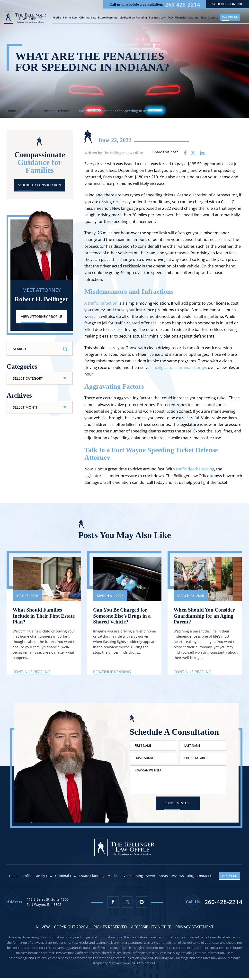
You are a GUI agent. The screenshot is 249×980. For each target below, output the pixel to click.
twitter (193, 153)
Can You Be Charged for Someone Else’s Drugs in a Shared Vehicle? (124, 616)
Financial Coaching (187, 18)
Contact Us (206, 878)
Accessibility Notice (152, 929)
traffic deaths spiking (195, 469)
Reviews (178, 878)
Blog (203, 18)
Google (142, 904)
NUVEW (43, 929)
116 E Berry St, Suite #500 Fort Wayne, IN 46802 (48, 904)
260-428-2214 (183, 4)
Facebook (112, 904)
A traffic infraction (101, 303)
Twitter (127, 904)
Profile (57, 18)
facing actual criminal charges (180, 367)
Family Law (70, 18)
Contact (213, 18)
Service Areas (157, 878)
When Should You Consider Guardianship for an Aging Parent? (205, 616)
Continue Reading (32, 672)
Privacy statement (194, 929)
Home (14, 878)
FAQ (170, 18)
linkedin (202, 153)
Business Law (157, 18)
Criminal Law (88, 18)
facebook (185, 153)
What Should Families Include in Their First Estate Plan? (38, 616)
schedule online (228, 4)
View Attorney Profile (41, 317)
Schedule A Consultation (40, 185)
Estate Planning (108, 18)
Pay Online (230, 17)
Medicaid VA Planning (133, 18)
